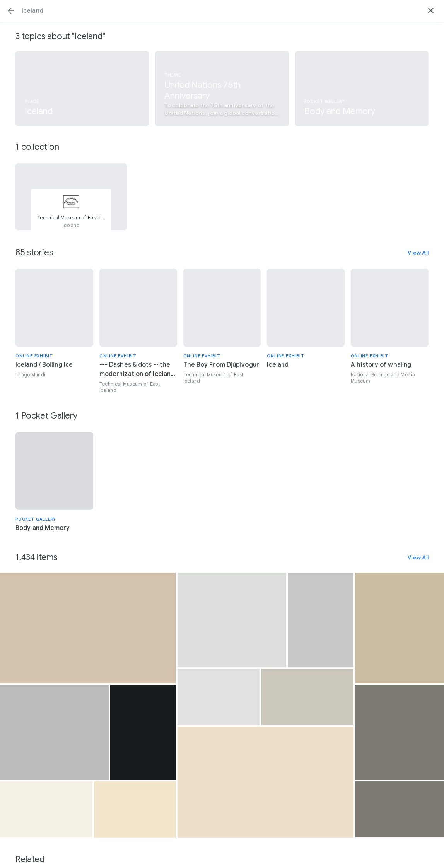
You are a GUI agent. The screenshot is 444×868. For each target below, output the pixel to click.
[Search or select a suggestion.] (222, 11)
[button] (11, 11)
